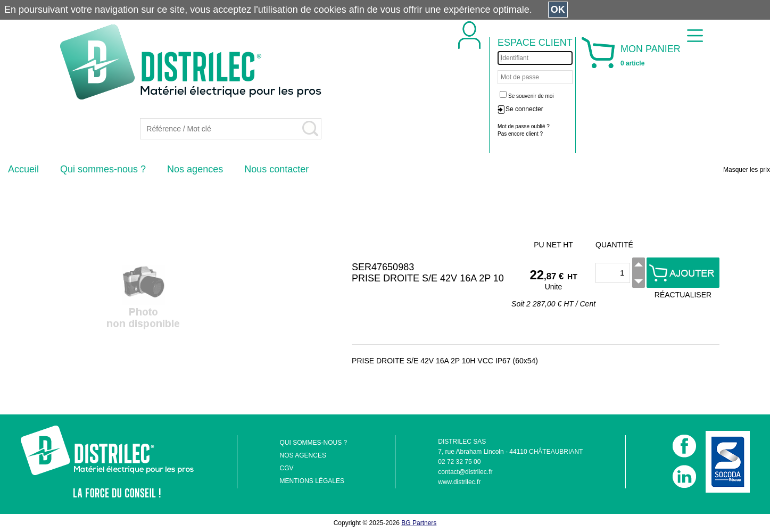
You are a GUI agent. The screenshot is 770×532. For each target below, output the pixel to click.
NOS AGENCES (303, 455)
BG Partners (419, 523)
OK (558, 10)
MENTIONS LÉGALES (312, 481)
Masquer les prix (747, 170)
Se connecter (524, 109)
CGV (287, 468)
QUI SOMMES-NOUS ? (314, 443)
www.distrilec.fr (459, 482)
